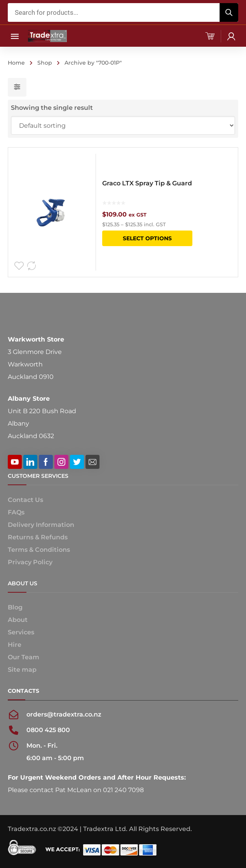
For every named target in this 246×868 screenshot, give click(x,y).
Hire (15, 645)
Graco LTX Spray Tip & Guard (147, 183)
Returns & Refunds (38, 537)
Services (21, 632)
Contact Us (25, 500)
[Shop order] (123, 125)
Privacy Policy (30, 562)
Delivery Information (41, 525)
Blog (15, 607)
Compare (31, 266)
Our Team (24, 657)
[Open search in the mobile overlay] (123, 12)
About (18, 620)
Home (16, 63)
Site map (22, 670)
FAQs (16, 512)
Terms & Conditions (39, 550)
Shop (45, 63)
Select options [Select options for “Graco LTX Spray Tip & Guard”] (147, 238)
